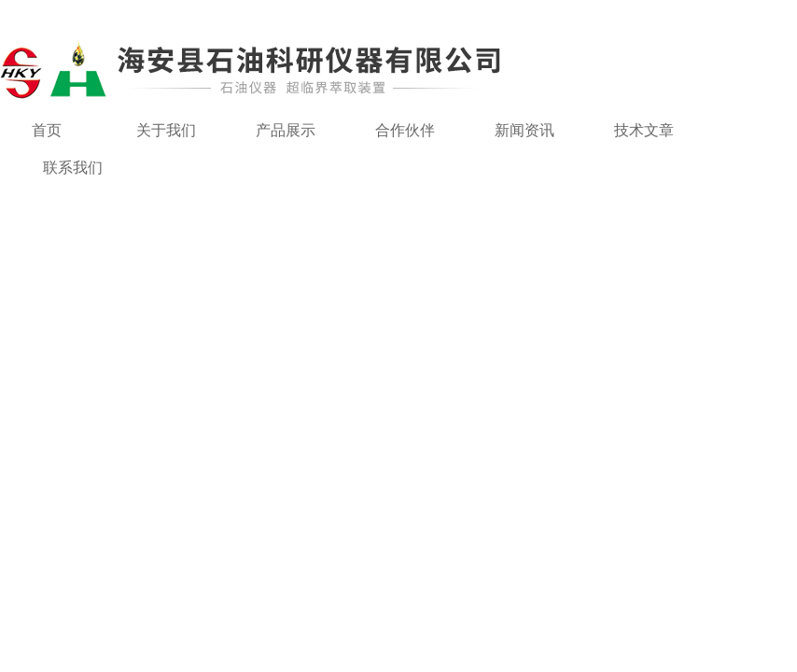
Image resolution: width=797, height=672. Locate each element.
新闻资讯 (524, 130)
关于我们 (166, 130)
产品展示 (286, 130)
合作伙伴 (405, 130)
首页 (47, 130)
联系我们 (73, 168)
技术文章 (644, 130)
